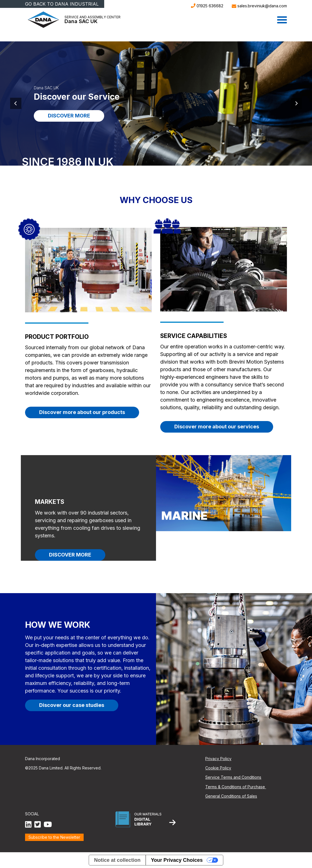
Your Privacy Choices (177, 860)
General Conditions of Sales (231, 796)
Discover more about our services (217, 427)
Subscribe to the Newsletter (54, 837)
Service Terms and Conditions (233, 777)
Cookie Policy (218, 768)
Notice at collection (117, 860)
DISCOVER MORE (69, 116)
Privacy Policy (218, 759)
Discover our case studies (72, 705)
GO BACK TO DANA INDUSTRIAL (62, 4)
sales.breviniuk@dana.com (259, 6)
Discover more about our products (82, 412)
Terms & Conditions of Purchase (236, 787)
